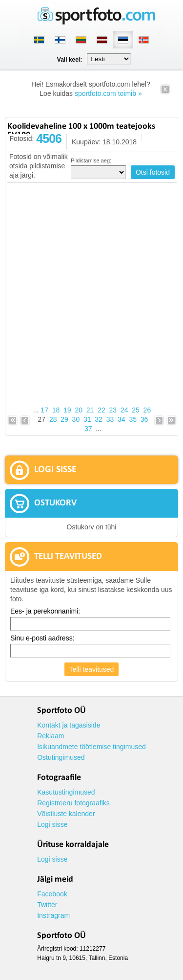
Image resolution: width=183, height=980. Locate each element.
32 (99, 419)
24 (124, 410)
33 (110, 419)
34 (122, 419)
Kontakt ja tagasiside (69, 725)
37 (88, 429)
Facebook (52, 894)
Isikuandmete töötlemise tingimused (91, 747)
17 (44, 410)
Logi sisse (52, 824)
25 (136, 410)
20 (79, 410)
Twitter (47, 905)
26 (147, 410)
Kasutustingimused (66, 792)
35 (133, 419)
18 (56, 410)
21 (90, 410)
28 (53, 419)
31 (87, 419)
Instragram (53, 915)
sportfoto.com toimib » (108, 93)
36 (144, 419)
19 (67, 410)
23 (113, 410)
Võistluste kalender (66, 814)
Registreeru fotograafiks (73, 803)
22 (102, 410)
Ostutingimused (61, 757)
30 (76, 419)
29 (64, 419)
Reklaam (51, 736)
